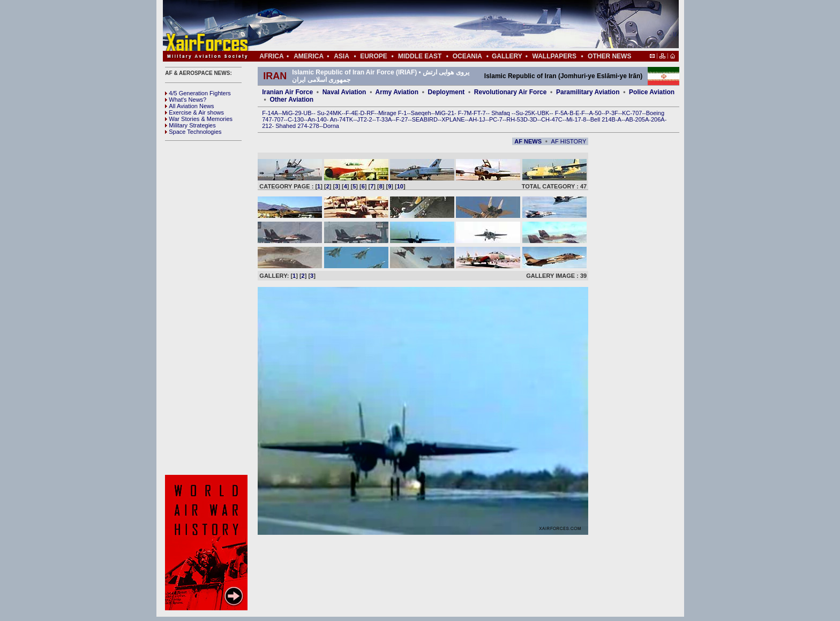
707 (279, 119)
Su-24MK (329, 113)
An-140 (317, 119)
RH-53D (517, 119)
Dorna (331, 126)
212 (267, 126)
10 (400, 186)
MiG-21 (445, 113)
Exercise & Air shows (194, 112)
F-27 (402, 119)
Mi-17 (574, 119)
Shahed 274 (291, 126)
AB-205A (637, 119)
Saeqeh (421, 113)
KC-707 (632, 113)
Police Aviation (652, 92)
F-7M (465, 113)
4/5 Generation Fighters (199, 93)
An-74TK (342, 119)
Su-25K (525, 113)
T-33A (384, 119)
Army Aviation (397, 92)
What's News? (186, 100)
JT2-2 (365, 119)
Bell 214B (603, 119)
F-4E (352, 113)
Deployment (447, 92)
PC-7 (496, 119)
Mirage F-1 (392, 113)
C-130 (296, 119)
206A (658, 119)
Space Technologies (193, 132)
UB (307, 113)
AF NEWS (528, 141)
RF (370, 113)
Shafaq (501, 113)
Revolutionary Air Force (511, 92)
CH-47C (552, 119)
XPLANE (453, 119)
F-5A (561, 113)
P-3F (612, 113)
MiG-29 (291, 113)
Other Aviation (291, 100)
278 (314, 126)
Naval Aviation (344, 92)
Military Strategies (190, 125)
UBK (543, 113)
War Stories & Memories (199, 119)
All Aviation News (189, 106)
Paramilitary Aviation (588, 92)
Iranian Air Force (287, 92)
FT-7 (480, 113)
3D (534, 119)
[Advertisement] (453, 26)
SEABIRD (425, 119)
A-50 (595, 113)
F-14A (270, 113)
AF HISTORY (569, 141)
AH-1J (477, 119)
